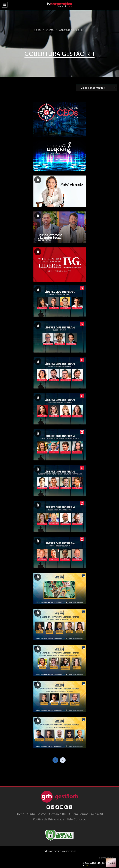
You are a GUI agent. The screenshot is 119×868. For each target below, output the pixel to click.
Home (20, 814)
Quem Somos (79, 814)
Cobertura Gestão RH (71, 30)
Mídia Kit (97, 814)
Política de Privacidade (49, 819)
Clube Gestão (37, 814)
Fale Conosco (77, 819)
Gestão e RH (58, 814)
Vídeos (38, 30)
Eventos (50, 30)
